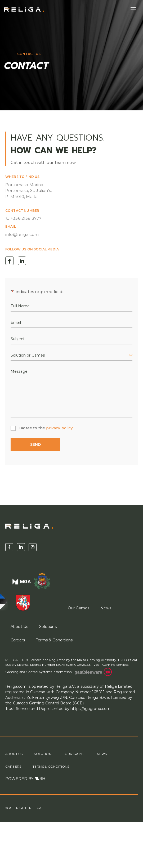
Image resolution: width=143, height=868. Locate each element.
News (106, 608)
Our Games (79, 608)
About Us (14, 754)
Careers (18, 640)
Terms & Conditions (54, 640)
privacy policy (59, 428)
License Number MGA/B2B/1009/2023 (60, 665)
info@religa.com (22, 234)
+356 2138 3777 (26, 218)
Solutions (48, 627)
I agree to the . (46, 428)
